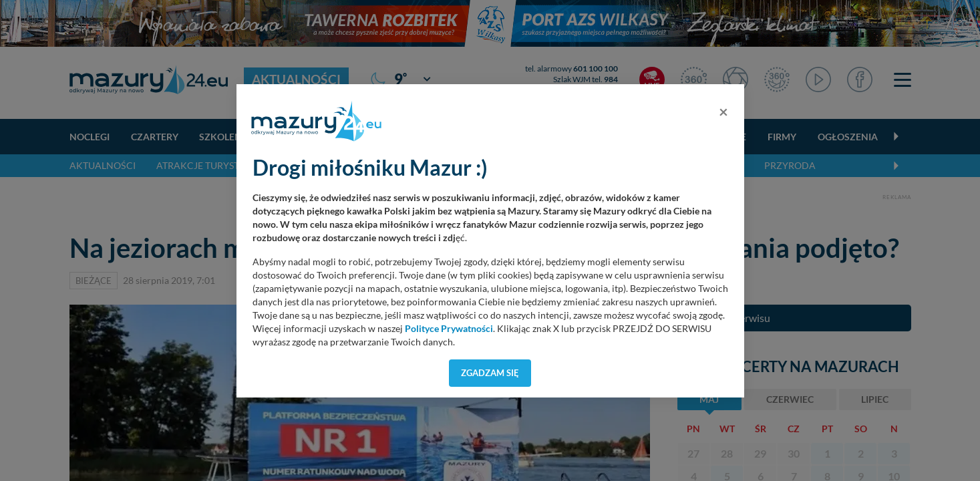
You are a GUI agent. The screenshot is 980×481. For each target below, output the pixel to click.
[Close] (723, 112)
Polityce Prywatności (449, 329)
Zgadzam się (490, 373)
